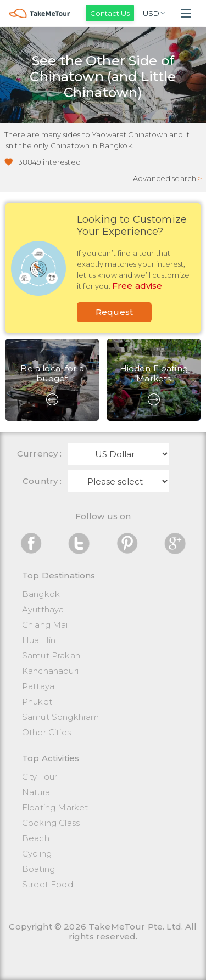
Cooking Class (51, 823)
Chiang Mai (45, 625)
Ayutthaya (43, 609)
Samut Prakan (51, 655)
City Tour (40, 777)
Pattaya (38, 686)
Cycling (37, 854)
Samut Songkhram (60, 717)
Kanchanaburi (50, 671)
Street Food (48, 884)
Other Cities (46, 732)
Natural (37, 792)
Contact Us (110, 13)
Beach (36, 838)
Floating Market (55, 807)
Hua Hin (39, 640)
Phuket (37, 702)
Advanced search (168, 178)
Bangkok (41, 594)
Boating (38, 869)
